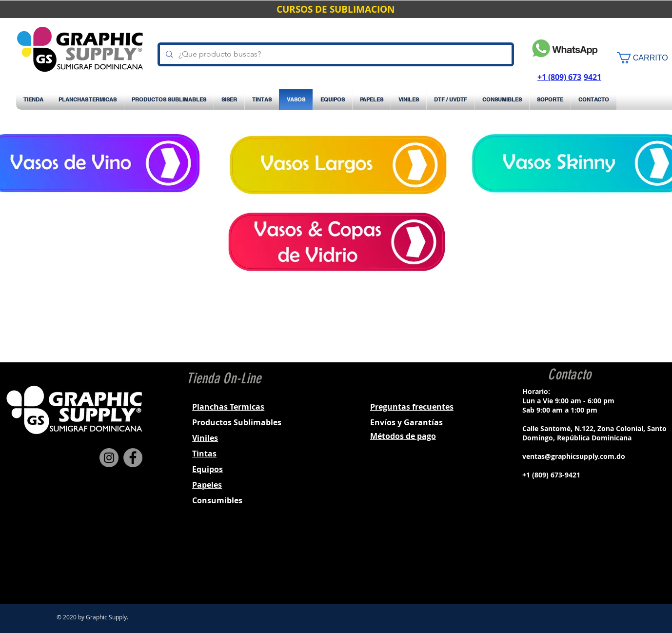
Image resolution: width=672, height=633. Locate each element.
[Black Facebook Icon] (555, 561)
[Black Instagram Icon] (568, 561)
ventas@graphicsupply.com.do (574, 456)
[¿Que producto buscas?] (335, 54)
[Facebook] (133, 458)
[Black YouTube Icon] (593, 561)
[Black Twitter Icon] (581, 561)
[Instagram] (109, 458)
